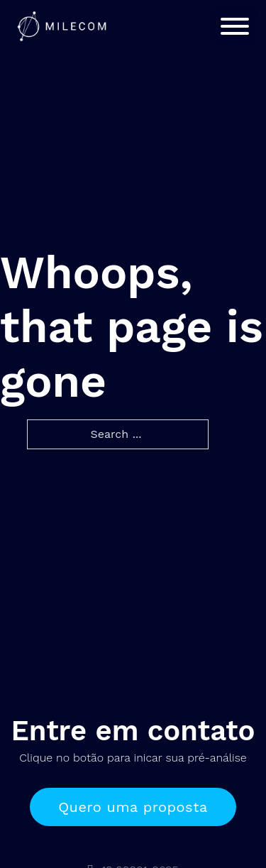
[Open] (235, 26)
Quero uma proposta (133, 807)
